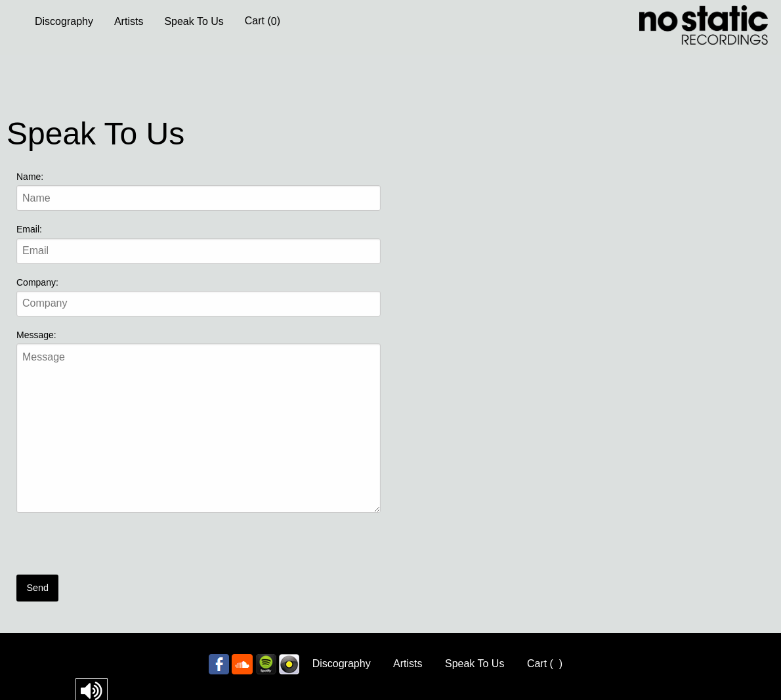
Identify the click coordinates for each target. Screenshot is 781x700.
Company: (37, 282)
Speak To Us (194, 21)
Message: (36, 335)
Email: (29, 229)
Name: (30, 177)
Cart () (263, 21)
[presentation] (116, 549)
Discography (64, 21)
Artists (129, 21)
